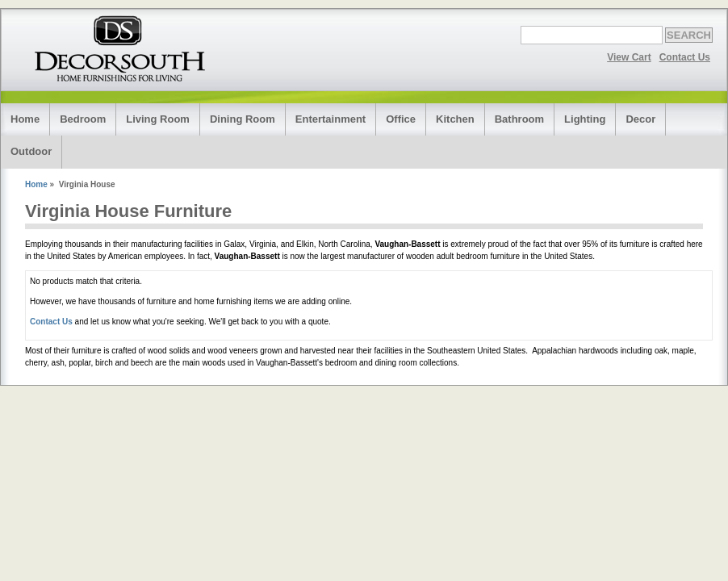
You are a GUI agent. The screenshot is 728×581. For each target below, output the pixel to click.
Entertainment (331, 119)
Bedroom (83, 119)
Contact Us (685, 57)
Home (25, 119)
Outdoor (31, 151)
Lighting (585, 119)
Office (401, 119)
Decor (640, 119)
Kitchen (455, 119)
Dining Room (243, 119)
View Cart (629, 57)
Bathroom (519, 119)
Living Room (158, 119)
